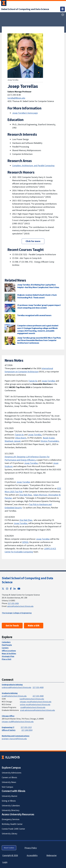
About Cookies (9, 848)
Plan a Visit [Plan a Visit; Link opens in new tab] (7, 659)
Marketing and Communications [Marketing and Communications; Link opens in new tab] (16, 736)
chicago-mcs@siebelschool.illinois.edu (36, 702)
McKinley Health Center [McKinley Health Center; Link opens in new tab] (12, 824)
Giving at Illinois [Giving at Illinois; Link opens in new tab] (9, 801)
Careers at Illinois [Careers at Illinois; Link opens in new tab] (9, 777)
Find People (7, 645)
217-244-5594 (27, 730)
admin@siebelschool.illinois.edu (20, 606)
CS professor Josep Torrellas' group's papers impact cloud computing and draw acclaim (39, 306)
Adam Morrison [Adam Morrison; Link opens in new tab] (40, 495)
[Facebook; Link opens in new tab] (11, 589)
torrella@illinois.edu (16, 98)
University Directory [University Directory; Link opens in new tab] (11, 810)
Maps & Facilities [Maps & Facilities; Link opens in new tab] (9, 653)
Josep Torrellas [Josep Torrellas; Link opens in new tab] (35, 435)
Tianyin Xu (33, 381)
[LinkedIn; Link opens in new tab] (15, 589)
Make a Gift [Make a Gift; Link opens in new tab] (34, 626)
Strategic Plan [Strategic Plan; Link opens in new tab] (8, 656)
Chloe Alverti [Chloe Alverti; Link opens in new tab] (21, 438)
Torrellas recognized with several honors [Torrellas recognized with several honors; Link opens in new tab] (34, 315)
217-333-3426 (13, 603)
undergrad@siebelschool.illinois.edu (16, 687)
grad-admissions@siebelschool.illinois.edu (38, 710)
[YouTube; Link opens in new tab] (19, 589)
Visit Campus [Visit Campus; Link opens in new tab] (7, 787)
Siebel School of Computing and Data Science (27, 580)
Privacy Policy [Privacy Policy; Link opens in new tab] (31, 848)
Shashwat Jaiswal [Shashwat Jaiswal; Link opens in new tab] (13, 441)
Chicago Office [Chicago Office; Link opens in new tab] (8, 716)
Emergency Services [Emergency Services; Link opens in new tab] (11, 819)
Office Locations (9, 651)
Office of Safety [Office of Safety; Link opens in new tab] (9, 730)
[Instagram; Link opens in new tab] (7, 589)
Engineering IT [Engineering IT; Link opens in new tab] (8, 727)
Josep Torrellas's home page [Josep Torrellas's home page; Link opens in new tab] (25, 113)
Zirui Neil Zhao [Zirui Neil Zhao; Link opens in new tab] (26, 495)
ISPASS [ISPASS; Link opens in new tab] (25, 542)
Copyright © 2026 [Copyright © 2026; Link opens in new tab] (10, 855)
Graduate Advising (10, 693)
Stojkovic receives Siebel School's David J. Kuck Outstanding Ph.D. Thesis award (37, 296)
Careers (5, 648)
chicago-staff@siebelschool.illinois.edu (18, 722)
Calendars (6, 642)
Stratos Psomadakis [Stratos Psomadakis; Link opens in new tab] (50, 441)
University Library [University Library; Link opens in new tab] (9, 834)
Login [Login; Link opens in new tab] (5, 862)
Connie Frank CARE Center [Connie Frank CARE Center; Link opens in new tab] (13, 829)
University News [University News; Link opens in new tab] (9, 782)
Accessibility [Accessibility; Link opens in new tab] (32, 855)
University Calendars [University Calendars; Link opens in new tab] (11, 806)
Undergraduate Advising (12, 685)
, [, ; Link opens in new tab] (21, 441)
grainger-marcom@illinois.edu (14, 739)
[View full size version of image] (63, 15)
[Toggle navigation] (63, 9)
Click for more (33, 241)
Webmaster (52, 855)
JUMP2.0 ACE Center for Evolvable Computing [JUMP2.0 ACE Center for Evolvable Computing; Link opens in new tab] (30, 550)
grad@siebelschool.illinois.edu (14, 696)
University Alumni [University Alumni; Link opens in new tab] (9, 796)
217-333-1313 (26, 727)
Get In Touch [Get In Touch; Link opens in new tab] (12, 626)
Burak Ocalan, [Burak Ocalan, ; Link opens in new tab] (49, 438)
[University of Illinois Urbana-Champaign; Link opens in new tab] (4, 3)
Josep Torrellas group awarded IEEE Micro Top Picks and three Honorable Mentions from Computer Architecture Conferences (39, 340)
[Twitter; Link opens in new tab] (3, 589)
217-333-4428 (38, 687)
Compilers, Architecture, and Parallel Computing (33, 166)
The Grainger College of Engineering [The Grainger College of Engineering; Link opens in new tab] (17, 613)
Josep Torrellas (48, 381)
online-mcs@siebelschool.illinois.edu (35, 704)
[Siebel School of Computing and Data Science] (25, 9)
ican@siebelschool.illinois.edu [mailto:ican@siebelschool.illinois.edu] (32, 699)
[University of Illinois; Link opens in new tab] (11, 757)
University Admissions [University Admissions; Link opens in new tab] (12, 773)
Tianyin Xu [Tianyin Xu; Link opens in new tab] (19, 435)
